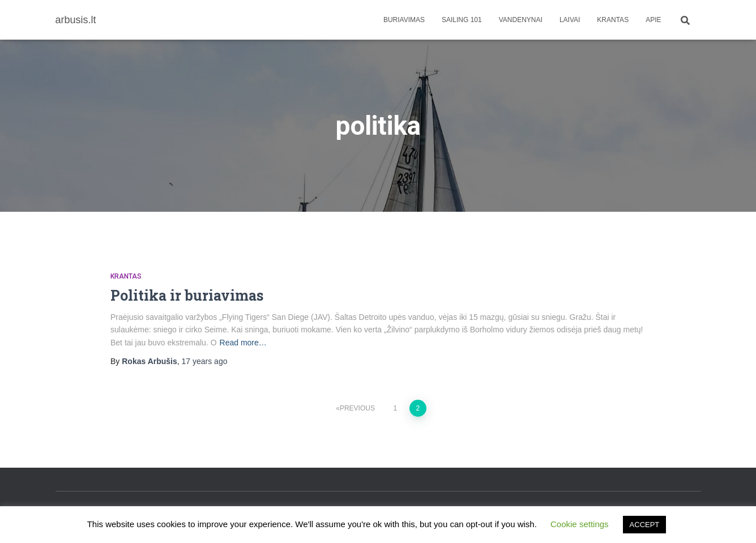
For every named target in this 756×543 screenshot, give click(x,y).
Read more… (243, 343)
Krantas (613, 20)
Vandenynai (521, 20)
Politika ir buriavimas (187, 295)
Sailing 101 (462, 20)
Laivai (570, 20)
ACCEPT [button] (645, 525)
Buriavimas (404, 20)
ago (205, 361)
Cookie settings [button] (580, 524)
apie (653, 20)
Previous (357, 408)
